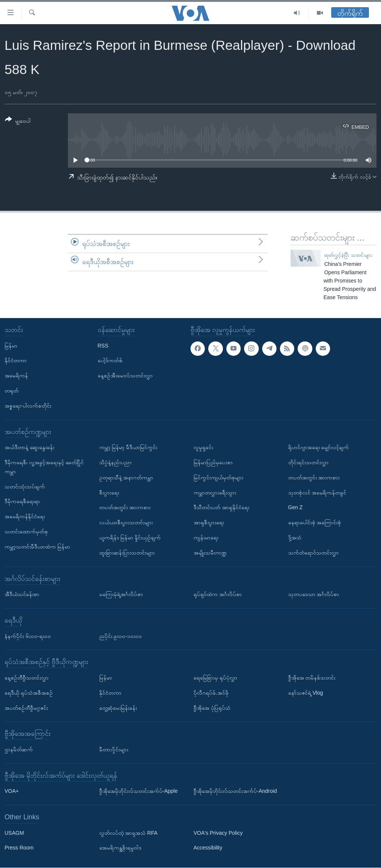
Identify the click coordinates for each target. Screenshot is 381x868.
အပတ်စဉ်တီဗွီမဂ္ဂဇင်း (26, 708)
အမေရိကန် (16, 376)
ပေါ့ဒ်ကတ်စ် (110, 361)
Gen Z (296, 508)
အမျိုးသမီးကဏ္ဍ (210, 553)
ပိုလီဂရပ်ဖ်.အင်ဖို (211, 693)
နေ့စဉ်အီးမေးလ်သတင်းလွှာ (125, 376)
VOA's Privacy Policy (218, 833)
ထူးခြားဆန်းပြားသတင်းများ (127, 553)
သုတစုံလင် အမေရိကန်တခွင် (317, 493)
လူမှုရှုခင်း (203, 447)
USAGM (14, 833)
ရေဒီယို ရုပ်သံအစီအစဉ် (29, 693)
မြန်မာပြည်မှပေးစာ (213, 462)
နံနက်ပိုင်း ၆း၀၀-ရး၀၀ (28, 636)
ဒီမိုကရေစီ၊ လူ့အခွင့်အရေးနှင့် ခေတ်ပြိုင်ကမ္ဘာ (44, 467)
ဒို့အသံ (295, 537)
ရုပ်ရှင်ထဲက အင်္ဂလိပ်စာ (218, 594)
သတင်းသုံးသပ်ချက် (25, 487)
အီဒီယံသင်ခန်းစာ (22, 594)
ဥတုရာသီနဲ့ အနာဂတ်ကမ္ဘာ (126, 477)
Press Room (19, 848)
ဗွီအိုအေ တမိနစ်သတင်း (312, 678)
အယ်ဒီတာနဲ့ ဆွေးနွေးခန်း (29, 447)
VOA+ (12, 791)
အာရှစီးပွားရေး (209, 522)
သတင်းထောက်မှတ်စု (26, 531)
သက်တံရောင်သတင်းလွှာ (313, 553)
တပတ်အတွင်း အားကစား (125, 508)
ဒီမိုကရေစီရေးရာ (22, 502)
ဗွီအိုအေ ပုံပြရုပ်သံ (212, 708)
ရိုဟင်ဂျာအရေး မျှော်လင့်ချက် (319, 447)
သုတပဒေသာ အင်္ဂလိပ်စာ (314, 594)
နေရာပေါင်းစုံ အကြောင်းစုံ (315, 522)
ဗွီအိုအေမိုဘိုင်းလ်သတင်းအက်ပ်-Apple (138, 791)
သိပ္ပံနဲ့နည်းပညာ (115, 462)
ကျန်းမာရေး (206, 537)
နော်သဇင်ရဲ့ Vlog (306, 693)
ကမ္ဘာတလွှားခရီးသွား (215, 493)
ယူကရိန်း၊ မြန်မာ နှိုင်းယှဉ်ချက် (130, 537)
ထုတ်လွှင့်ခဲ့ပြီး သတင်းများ (348, 255)
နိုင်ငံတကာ (16, 361)
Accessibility (208, 848)
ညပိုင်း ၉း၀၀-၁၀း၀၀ (121, 636)
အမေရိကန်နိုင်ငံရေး (25, 516)
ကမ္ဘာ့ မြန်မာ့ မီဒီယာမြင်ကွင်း (128, 447)
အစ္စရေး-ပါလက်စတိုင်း (28, 406)
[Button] (18, 121)
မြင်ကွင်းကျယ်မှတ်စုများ (218, 477)
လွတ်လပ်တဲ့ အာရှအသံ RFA (128, 833)
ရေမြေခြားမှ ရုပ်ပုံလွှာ (215, 678)
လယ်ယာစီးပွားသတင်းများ (126, 522)
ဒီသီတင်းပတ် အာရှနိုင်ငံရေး (221, 508)
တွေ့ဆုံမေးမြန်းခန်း (118, 708)
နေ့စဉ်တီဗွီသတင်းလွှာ (27, 678)
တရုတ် (12, 391)
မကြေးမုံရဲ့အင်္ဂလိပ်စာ (121, 594)
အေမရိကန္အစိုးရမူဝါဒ (120, 848)
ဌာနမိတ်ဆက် (19, 749)
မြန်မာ (11, 346)
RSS (103, 346)
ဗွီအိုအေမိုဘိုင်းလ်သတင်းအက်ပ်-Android (235, 791)
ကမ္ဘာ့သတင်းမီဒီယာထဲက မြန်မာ (37, 547)
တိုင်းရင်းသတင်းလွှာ (308, 462)
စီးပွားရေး (109, 493)
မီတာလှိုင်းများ (114, 749)
